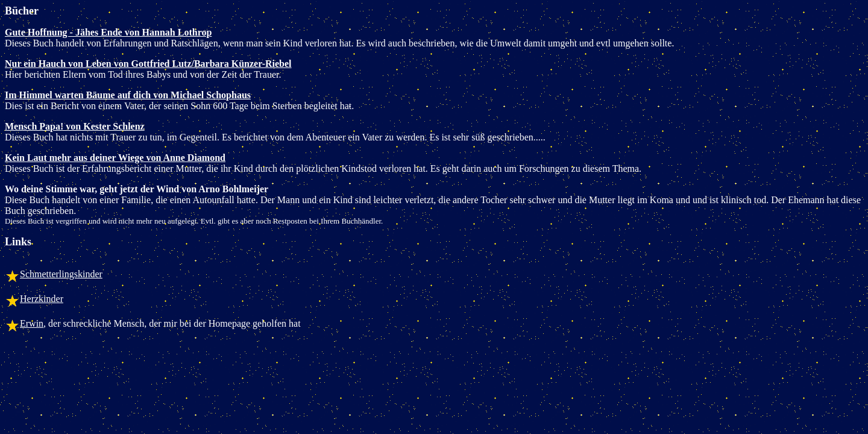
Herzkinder (42, 299)
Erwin (32, 323)
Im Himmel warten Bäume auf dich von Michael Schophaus (128, 95)
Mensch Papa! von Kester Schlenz (75, 126)
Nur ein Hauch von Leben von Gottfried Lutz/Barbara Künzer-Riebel (148, 64)
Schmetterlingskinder (61, 274)
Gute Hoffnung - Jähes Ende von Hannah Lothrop (108, 32)
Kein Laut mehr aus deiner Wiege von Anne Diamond (115, 158)
